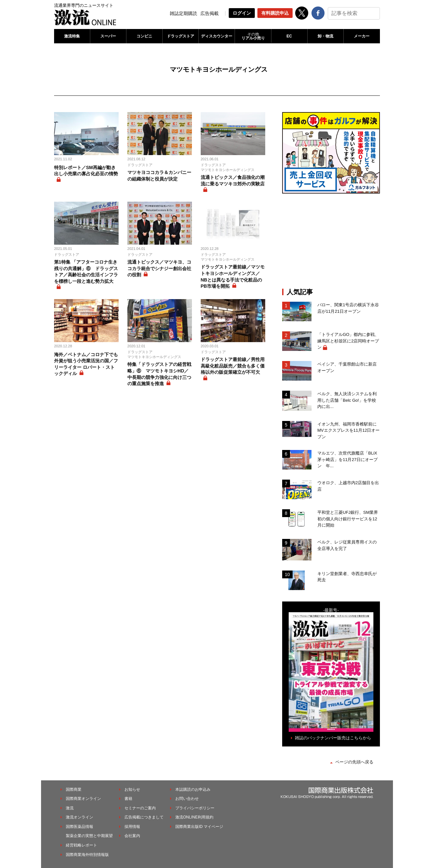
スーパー (108, 36)
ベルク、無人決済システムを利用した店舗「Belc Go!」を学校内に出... (347, 400)
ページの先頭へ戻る (354, 762)
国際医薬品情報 (80, 827)
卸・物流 (325, 36)
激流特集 (72, 36)
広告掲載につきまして (144, 817)
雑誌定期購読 (183, 13)
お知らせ (132, 789)
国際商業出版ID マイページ (199, 827)
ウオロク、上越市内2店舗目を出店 (348, 486)
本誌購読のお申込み (193, 789)
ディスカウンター (217, 36)
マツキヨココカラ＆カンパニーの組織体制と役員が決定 (159, 176)
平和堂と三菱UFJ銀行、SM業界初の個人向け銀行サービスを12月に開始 (348, 519)
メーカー (362, 36)
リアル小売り (253, 36)
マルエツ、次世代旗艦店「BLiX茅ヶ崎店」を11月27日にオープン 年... (347, 459)
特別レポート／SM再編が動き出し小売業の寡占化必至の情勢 (86, 171)
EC (289, 36)
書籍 (128, 799)
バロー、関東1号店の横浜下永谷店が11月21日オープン (348, 308)
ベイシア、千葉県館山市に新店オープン (347, 367)
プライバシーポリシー (195, 808)
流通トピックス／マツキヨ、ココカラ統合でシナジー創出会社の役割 (159, 268)
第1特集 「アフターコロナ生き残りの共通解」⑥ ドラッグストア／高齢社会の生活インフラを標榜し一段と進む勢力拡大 (86, 272)
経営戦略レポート (81, 845)
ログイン (242, 13)
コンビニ (144, 36)
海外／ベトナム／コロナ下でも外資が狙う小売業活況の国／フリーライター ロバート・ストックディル (86, 364)
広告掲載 (210, 13)
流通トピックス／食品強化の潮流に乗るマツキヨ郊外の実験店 (233, 181)
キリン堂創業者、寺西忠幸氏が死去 (347, 577)
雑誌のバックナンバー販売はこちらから (333, 738)
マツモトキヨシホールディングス (228, 170)
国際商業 (74, 789)
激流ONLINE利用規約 (194, 817)
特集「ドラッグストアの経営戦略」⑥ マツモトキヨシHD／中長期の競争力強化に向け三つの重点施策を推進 (159, 374)
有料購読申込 (275, 13)
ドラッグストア (181, 36)
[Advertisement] (331, 241)
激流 (70, 808)
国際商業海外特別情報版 (87, 855)
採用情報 (132, 827)
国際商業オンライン (83, 799)
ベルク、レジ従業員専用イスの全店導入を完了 (347, 545)
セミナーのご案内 (140, 808)
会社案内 (132, 836)
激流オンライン (80, 817)
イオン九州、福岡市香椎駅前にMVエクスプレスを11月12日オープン (348, 430)
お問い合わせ (187, 799)
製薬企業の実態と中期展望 (89, 836)
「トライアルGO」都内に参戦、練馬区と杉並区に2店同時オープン (348, 341)
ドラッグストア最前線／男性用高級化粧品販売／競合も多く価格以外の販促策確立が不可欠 (233, 366)
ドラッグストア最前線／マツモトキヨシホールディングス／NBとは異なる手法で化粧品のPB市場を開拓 (233, 276)
